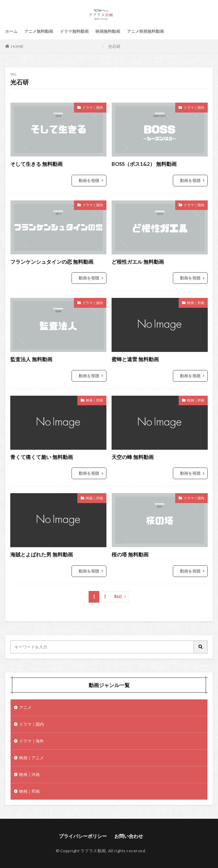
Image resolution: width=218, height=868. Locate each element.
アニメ (25, 707)
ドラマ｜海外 (31, 741)
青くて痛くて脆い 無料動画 (42, 457)
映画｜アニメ (31, 758)
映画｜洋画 (29, 774)
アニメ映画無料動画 (145, 31)
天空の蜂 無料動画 (133, 457)
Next (118, 597)
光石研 (114, 46)
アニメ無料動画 (39, 31)
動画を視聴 (89, 180)
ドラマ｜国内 (93, 107)
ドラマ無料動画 (74, 31)
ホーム (11, 31)
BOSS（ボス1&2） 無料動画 (144, 164)
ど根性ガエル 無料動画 (138, 262)
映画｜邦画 (196, 303)
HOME (17, 46)
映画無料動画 (108, 31)
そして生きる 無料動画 (36, 164)
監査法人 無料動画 (31, 359)
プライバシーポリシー (83, 836)
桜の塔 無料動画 (130, 554)
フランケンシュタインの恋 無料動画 (52, 262)
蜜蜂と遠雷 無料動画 (135, 359)
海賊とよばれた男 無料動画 (42, 554)
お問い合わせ (129, 836)
